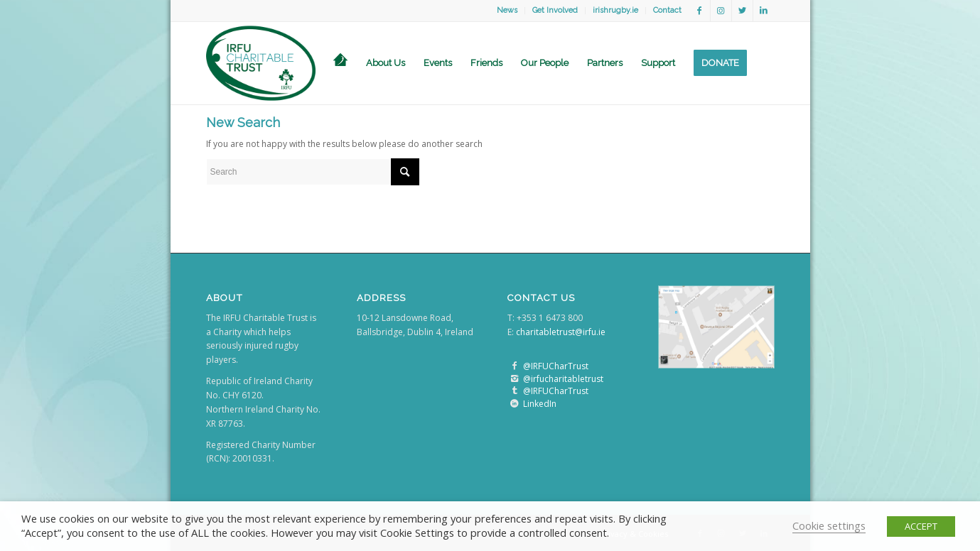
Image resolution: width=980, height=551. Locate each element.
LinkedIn (540, 404)
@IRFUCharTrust (556, 366)
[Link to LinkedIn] (764, 11)
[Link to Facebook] (700, 11)
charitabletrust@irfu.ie (561, 332)
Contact (667, 10)
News (507, 10)
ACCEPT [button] (921, 526)
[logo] (261, 63)
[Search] (765, 63)
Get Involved (555, 10)
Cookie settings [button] (829, 525)
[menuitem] (507, 11)
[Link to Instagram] (721, 11)
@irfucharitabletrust (563, 379)
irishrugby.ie (615, 10)
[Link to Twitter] (742, 11)
